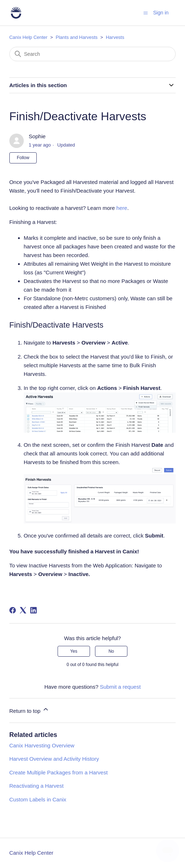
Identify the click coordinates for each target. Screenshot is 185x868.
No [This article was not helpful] (111, 651)
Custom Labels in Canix (38, 799)
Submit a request (120, 687)
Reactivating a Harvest (37, 786)
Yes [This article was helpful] (74, 651)
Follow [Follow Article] (23, 158)
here (122, 208)
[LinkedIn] (33, 610)
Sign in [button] (161, 13)
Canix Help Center (28, 37)
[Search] (93, 54)
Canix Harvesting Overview (42, 745)
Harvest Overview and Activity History (54, 759)
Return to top (29, 710)
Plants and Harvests (77, 37)
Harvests (115, 37)
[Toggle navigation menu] (146, 12)
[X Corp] (23, 610)
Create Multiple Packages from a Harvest (58, 772)
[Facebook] (13, 610)
